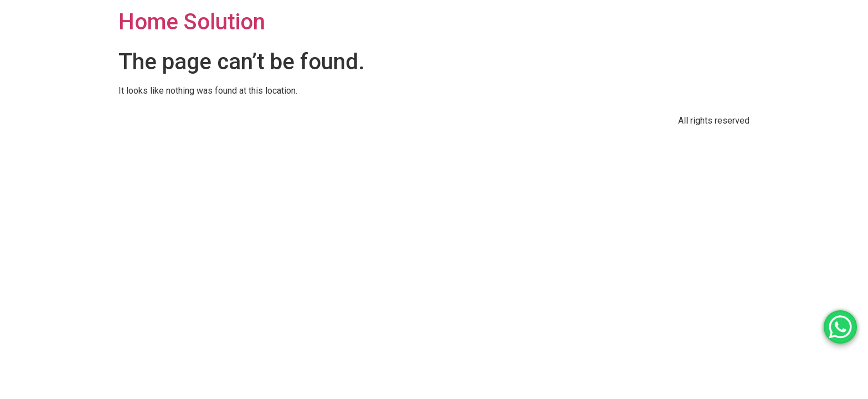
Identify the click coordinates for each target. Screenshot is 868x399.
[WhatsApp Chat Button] (840, 327)
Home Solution (192, 22)
